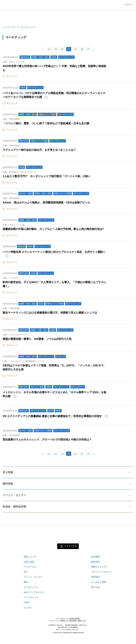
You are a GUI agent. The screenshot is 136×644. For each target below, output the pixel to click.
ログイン (129, 5)
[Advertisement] (68, 16)
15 (75, 49)
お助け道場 (29, 562)
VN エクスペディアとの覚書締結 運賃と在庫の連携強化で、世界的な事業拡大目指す (52, 416)
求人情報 (8, 472)
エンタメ (28, 608)
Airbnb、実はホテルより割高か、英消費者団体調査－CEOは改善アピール (46, 203)
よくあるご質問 (99, 582)
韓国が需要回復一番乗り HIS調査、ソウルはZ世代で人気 (37, 339)
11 (49, 49)
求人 (26, 572)
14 (69, 49)
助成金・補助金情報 (14, 506)
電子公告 (95, 587)
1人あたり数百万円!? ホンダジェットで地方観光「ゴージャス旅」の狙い (47, 176)
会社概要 (95, 557)
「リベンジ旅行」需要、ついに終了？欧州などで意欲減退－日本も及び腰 (46, 123)
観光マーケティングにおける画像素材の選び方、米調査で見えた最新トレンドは (50, 313)
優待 (26, 582)
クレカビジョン (31, 587)
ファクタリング (31, 597)
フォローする (71, 546)
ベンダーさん (30, 567)
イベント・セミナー (14, 495)
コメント (12, 76)
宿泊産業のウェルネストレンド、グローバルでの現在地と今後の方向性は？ (47, 440)
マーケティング (27, 27)
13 (62, 49)
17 (88, 49)
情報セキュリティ (100, 567)
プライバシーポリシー (102, 572)
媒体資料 (95, 562)
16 (82, 49)
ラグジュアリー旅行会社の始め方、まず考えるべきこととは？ (39, 150)
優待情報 (8, 484)
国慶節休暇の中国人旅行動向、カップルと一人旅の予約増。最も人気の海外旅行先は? (53, 229)
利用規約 (95, 577)
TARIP (27, 602)
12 (56, 49)
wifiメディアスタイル (34, 592)
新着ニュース (30, 557)
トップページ (9, 27)
